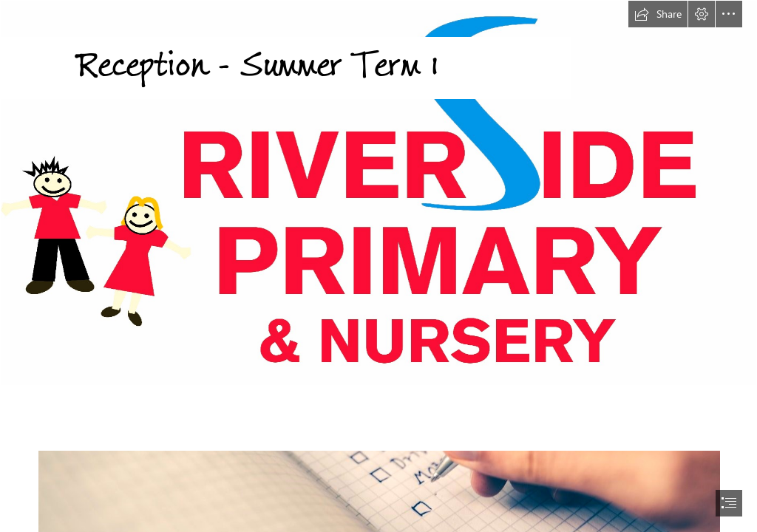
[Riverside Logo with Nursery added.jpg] (378, 193)
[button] (658, 14)
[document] (378, 266)
